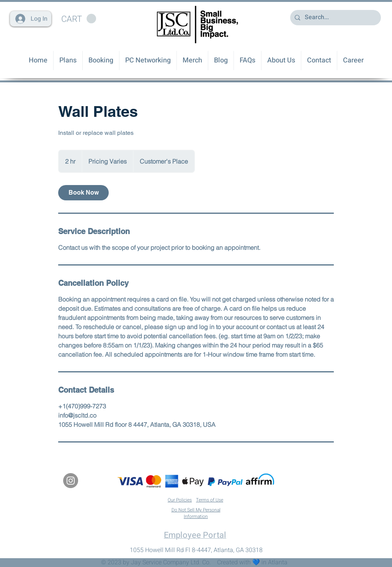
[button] (79, 19)
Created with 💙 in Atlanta (252, 562)
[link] (83, 193)
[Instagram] (71, 481)
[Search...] (335, 18)
